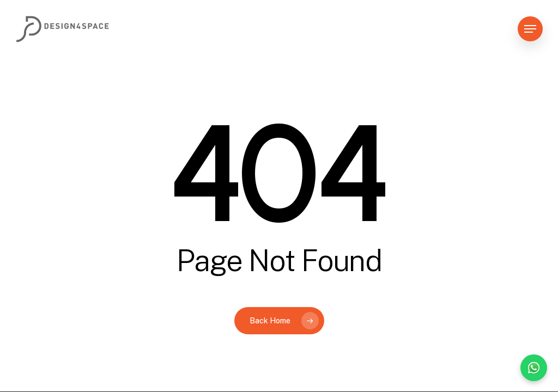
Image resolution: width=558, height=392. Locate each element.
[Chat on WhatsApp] (534, 368)
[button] (530, 29)
